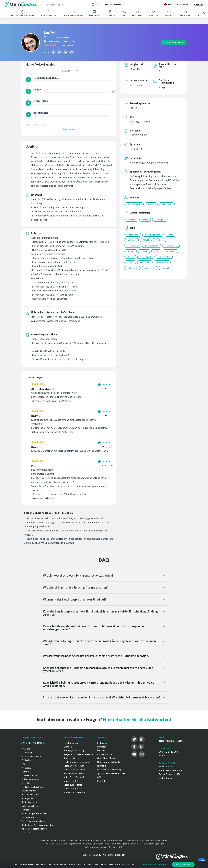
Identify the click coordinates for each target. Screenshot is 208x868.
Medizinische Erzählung (33, 787)
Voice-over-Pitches (73, 785)
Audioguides (27, 798)
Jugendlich (133, 235)
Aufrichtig (133, 270)
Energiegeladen (153, 235)
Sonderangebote (49, 13)
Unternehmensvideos (73, 13)
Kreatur (131, 220)
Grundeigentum (29, 791)
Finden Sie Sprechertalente (76, 762)
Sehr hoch (167, 204)
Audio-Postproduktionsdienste (36, 813)
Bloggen (68, 747)
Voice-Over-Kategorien (75, 777)
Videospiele (27, 768)
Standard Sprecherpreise (75, 758)
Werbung (26, 749)
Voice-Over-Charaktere (75, 789)
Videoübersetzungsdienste (34, 821)
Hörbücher (137, 13)
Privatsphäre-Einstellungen (110, 769)
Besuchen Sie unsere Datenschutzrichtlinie (114, 864)
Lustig (144, 252)
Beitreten (199, 5)
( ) (75, 39)
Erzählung (110, 13)
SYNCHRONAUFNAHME (33, 743)
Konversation (152, 247)
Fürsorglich (146, 258)
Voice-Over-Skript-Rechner (34, 829)
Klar (157, 252)
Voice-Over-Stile (72, 781)
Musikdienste (28, 817)
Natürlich (145, 264)
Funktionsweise (71, 743)
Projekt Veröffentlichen (145, 4)
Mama (146, 220)
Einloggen (102, 743)
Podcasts (169, 13)
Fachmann (171, 252)
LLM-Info (102, 781)
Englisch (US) (70, 71)
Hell (162, 241)
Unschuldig (165, 258)
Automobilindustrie (30, 794)
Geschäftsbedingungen (108, 758)
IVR (123, 13)
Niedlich (132, 241)
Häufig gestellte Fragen (75, 750)
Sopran (152, 204)
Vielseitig (150, 270)
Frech (130, 264)
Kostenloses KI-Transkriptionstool (38, 825)
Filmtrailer (185, 13)
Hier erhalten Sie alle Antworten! (137, 719)
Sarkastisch (172, 247)
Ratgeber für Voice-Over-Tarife (79, 754)
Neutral (166, 270)
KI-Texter (26, 832)
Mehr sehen (69, 129)
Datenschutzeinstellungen (153, 864)
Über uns (101, 750)
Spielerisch (163, 264)
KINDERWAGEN (29, 775)
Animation (154, 13)
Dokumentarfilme (30, 806)
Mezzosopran (134, 204)
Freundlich (133, 247)
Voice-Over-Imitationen (75, 792)
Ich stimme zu (183, 864)
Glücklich (148, 241)
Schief (131, 252)
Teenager (161, 220)
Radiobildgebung (29, 802)
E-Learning (94, 13)
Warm (130, 258)
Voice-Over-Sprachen (74, 766)
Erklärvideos (27, 760)
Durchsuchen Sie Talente (23, 13)
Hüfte (171, 235)
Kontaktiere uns (105, 754)
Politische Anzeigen (31, 779)
